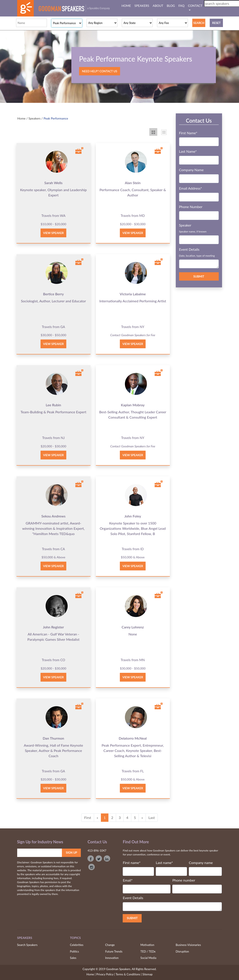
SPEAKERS (142, 6)
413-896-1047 (97, 851)
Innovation (112, 958)
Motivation (147, 945)
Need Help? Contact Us (100, 71)
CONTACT (195, 6)
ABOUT (158, 6)
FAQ (181, 6)
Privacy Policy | (106, 974)
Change (110, 945)
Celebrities (77, 945)
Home (21, 118)
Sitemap (148, 974)
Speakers (34, 118)
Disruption (182, 951)
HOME (127, 5)
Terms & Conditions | (129, 974)
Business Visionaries (188, 945)
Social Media (148, 958)
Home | (91, 974)
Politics (75, 951)
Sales (73, 958)
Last (152, 818)
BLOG (171, 6)
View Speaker (54, 233)
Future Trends (114, 951)
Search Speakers (27, 945)
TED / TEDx (148, 951)
